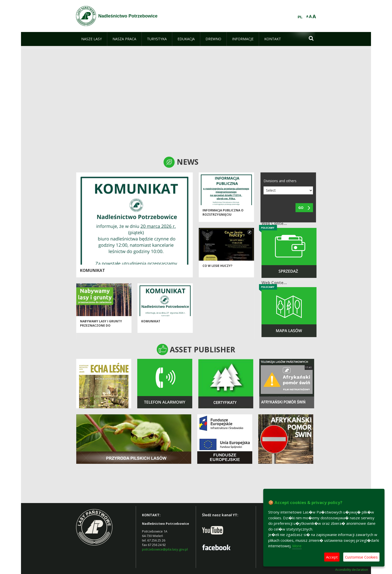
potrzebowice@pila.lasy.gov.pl (165, 549)
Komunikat (92, 270)
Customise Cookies (361, 557)
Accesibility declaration (352, 570)
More (297, 546)
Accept (332, 557)
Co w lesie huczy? (217, 269)
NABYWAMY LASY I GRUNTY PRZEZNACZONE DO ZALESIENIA (101, 329)
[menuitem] (91, 39)
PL (300, 17)
